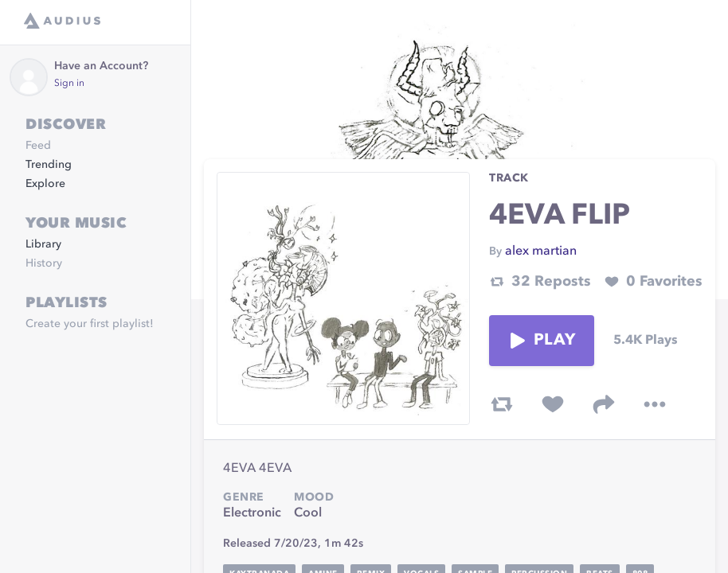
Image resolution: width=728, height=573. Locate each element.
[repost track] (502, 404)
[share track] (604, 404)
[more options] (655, 404)
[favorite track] (553, 404)
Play (542, 341)
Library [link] (43, 244)
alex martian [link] (541, 251)
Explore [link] (45, 184)
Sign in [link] (69, 84)
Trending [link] (49, 165)
